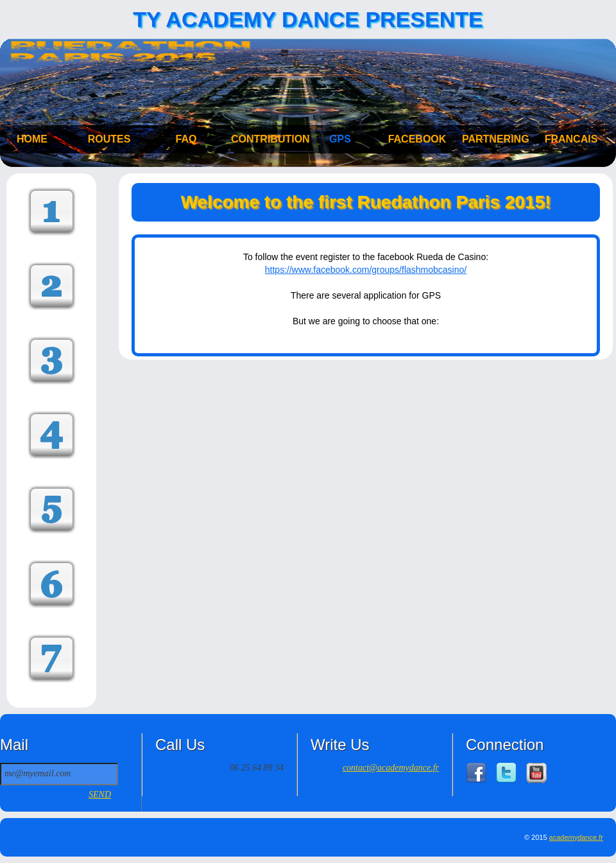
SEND (100, 795)
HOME (32, 139)
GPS (340, 139)
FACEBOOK (417, 139)
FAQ (186, 139)
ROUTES (109, 139)
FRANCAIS (571, 139)
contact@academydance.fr (391, 768)
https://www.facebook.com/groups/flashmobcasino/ (366, 270)
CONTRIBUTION (263, 139)
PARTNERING (494, 139)
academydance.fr (576, 837)
